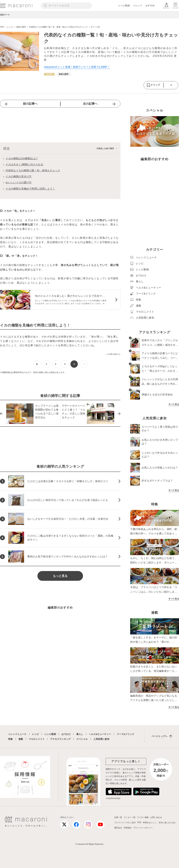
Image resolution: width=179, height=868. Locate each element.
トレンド (138, 6)
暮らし (80, 734)
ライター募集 (143, 817)
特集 (10, 739)
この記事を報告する (113, 354)
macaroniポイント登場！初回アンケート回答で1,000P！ (77, 67)
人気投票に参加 (101, 739)
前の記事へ (30, 104)
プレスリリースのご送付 (125, 823)
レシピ (35, 734)
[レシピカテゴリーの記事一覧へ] (49, 74)
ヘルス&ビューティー (100, 734)
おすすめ (150, 6)
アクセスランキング (60, 739)
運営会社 (118, 828)
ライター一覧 (130, 817)
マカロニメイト (37, 739)
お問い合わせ (156, 817)
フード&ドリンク (125, 734)
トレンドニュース (17, 734)
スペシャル (82, 739)
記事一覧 (118, 817)
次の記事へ (90, 104)
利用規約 (128, 828)
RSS (139, 822)
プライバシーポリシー (143, 828)
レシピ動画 (124, 6)
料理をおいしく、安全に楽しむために (160, 823)
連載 (21, 739)
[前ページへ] (37, 364)
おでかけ (66, 734)
